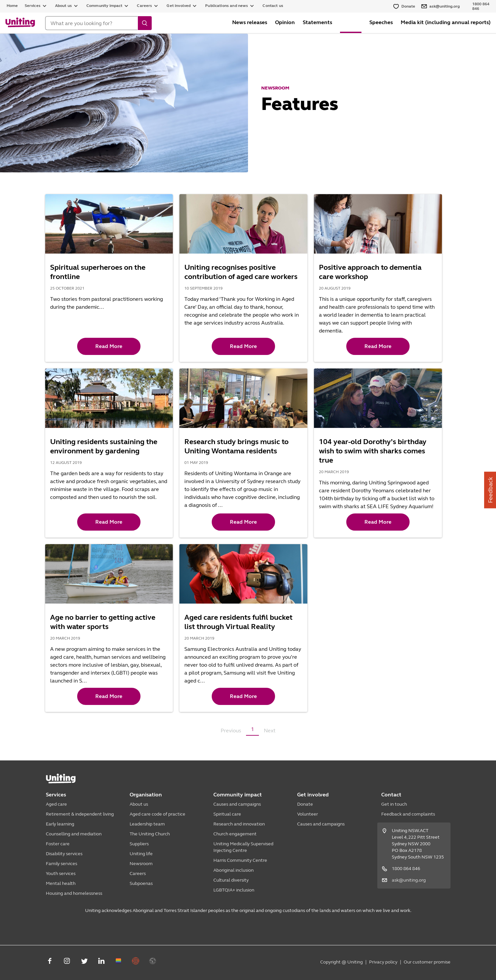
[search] (145, 23)
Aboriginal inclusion (233, 870)
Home (12, 6)
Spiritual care (227, 814)
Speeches (381, 22)
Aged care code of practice (157, 814)
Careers (138, 874)
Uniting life (141, 854)
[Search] (91, 23)
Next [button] (270, 731)
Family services (62, 864)
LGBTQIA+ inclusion (234, 890)
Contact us (273, 6)
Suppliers (139, 844)
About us (139, 804)
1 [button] (252, 729)
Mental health (61, 883)
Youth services (61, 874)
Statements (317, 22)
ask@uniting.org (409, 880)
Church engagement (235, 834)
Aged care (56, 804)
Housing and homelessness (74, 893)
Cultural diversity (231, 880)
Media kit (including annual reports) (446, 22)
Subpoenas (141, 883)
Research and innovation (239, 824)
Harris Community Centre (240, 860)
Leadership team (147, 824)
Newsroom (141, 864)
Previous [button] (231, 731)
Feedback (490, 490)
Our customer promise (427, 962)
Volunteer (308, 814)
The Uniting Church (150, 834)
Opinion (285, 22)
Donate (305, 804)
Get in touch (394, 804)
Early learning (60, 824)
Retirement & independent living (80, 814)
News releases (250, 22)
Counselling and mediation (74, 834)
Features (351, 22)
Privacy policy (383, 962)
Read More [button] (109, 346)
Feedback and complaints (408, 814)
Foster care (58, 844)
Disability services (64, 854)
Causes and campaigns (237, 804)
